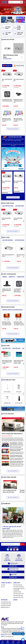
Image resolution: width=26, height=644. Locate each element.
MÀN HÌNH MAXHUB (9, 307)
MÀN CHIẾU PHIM (6, 348)
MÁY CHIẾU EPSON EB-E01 (7, 80)
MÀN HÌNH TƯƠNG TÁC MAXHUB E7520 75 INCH (7, 120)
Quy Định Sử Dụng (17, 592)
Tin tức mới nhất (8, 414)
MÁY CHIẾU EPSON (8, 203)
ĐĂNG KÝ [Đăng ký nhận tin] (23, 544)
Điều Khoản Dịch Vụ (5, 607)
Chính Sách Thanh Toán (18, 594)
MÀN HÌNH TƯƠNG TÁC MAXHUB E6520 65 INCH (18, 120)
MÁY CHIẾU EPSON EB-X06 (19, 80)
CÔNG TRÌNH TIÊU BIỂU (10, 477)
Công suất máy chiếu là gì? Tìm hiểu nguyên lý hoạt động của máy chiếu (17, 462)
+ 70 (18, 48)
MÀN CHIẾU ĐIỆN (16, 348)
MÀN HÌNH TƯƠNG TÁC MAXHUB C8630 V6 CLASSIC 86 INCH (7, 323)
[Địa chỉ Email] (13, 544)
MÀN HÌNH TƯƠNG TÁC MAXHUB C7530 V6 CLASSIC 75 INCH (18, 323)
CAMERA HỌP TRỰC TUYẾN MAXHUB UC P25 (7, 290)
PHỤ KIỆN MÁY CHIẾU (9, 380)
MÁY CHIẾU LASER (20, 206)
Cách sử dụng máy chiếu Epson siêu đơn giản (13, 434)
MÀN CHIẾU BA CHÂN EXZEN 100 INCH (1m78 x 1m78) (19, 362)
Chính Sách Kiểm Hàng (18, 597)
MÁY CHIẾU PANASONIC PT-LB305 (8, 256)
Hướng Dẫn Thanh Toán (6, 604)
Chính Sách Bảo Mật (18, 585)
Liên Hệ (3, 587)
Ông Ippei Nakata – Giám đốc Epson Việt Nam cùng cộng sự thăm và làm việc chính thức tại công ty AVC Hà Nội (17, 444)
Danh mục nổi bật (9, 39)
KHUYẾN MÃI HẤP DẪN (12, 137)
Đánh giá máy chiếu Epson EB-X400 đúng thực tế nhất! (16, 450)
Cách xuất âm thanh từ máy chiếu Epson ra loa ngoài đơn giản (16, 456)
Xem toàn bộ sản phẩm (13, 129)
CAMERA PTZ (12, 277)
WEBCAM (5, 277)
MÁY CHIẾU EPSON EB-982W (18, 182)
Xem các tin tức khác (13, 471)
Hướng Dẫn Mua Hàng (6, 602)
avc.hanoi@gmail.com (9, 636)
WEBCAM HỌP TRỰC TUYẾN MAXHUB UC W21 (18, 101)
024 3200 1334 (13, 566)
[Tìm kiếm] (21, 2)
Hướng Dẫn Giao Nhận (6, 606)
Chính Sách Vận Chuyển (18, 587)
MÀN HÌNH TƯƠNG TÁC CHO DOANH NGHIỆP (12, 310)
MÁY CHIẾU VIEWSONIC (8, 240)
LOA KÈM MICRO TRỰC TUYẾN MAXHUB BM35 (7, 100)
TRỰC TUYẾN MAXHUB (9, 274)
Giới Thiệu (3, 585)
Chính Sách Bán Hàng (18, 595)
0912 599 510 (13, 572)
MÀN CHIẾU (6, 346)
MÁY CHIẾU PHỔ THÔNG (8, 206)
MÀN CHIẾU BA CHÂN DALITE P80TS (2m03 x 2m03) (7, 362)
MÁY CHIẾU (6, 237)
